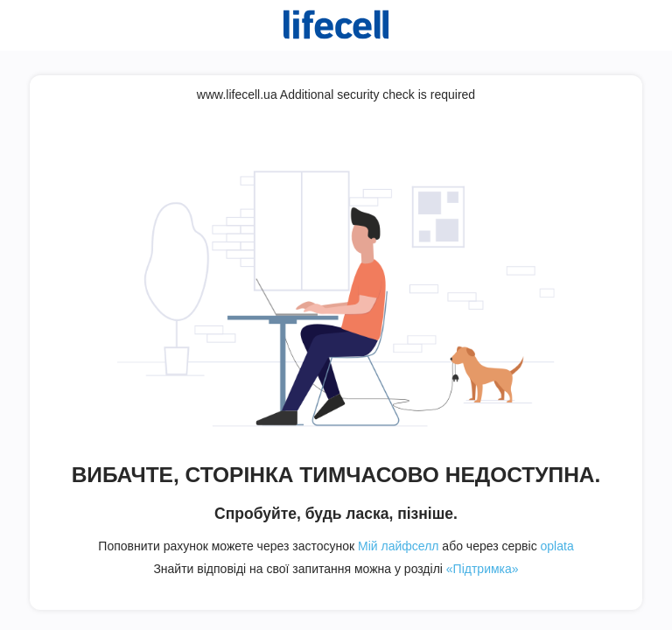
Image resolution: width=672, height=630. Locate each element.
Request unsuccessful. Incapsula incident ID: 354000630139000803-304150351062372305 (336, 315)
